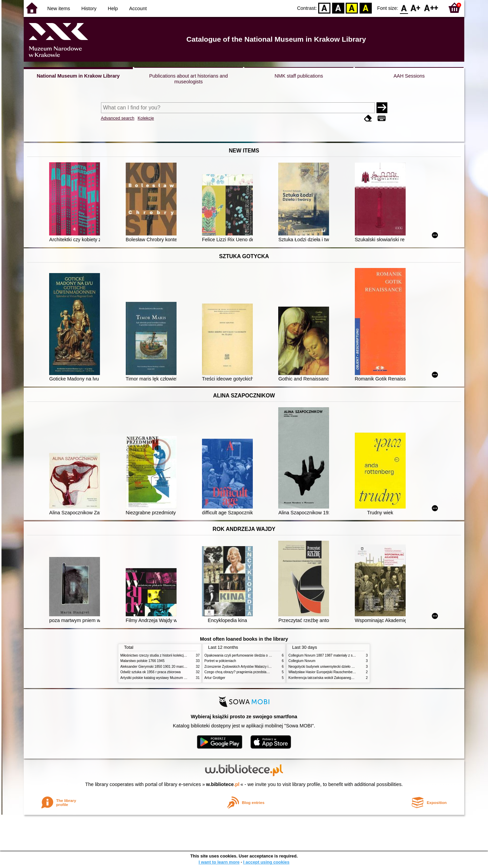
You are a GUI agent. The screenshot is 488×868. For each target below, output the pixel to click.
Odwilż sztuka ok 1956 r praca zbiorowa (150, 672)
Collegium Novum (302, 661)
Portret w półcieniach (220, 661)
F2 (431, 8)
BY (365, 8)
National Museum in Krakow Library (78, 76)
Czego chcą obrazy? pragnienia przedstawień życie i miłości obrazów (257, 672)
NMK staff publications (299, 76)
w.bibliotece (223, 784)
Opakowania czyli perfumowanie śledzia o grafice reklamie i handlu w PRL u (262, 655)
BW (338, 8)
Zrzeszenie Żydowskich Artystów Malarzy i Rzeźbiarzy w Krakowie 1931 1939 (263, 667)
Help (113, 8)
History (89, 8)
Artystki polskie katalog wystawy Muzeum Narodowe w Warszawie (170, 678)
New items (59, 8)
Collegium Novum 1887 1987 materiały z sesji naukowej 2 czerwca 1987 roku (347, 655)
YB (352, 8)
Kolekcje (146, 118)
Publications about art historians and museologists (188, 79)
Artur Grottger (215, 678)
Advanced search (118, 118)
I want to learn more (219, 862)
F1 (416, 8)
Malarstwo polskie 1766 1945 (143, 661)
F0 (404, 8)
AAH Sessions (409, 76)
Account (138, 8)
